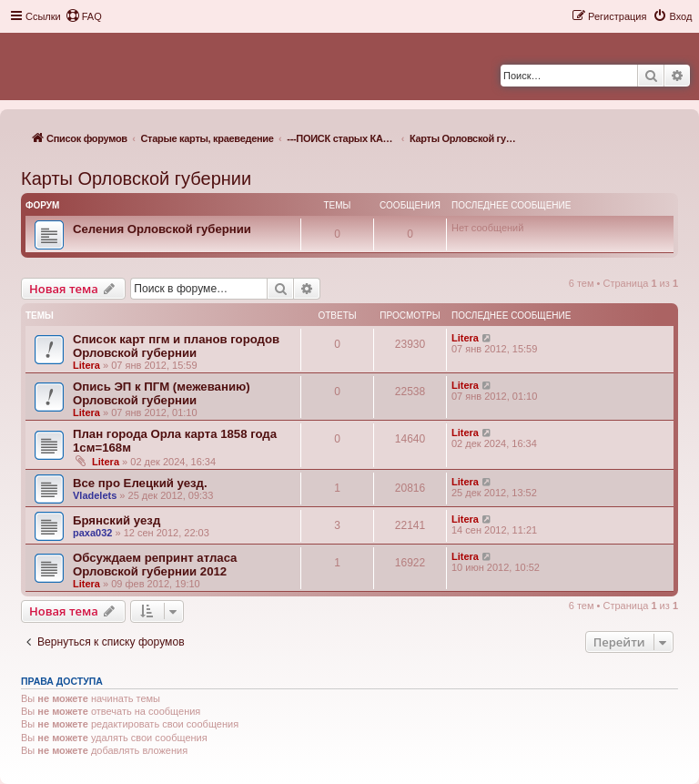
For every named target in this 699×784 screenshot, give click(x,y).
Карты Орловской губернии (136, 178)
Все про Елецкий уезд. (140, 483)
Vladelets (95, 495)
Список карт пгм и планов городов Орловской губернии (176, 346)
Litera (86, 365)
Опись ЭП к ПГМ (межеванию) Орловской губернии (162, 393)
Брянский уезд (116, 520)
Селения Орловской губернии (162, 229)
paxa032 (92, 533)
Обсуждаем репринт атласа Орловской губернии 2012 (155, 565)
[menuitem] (84, 16)
